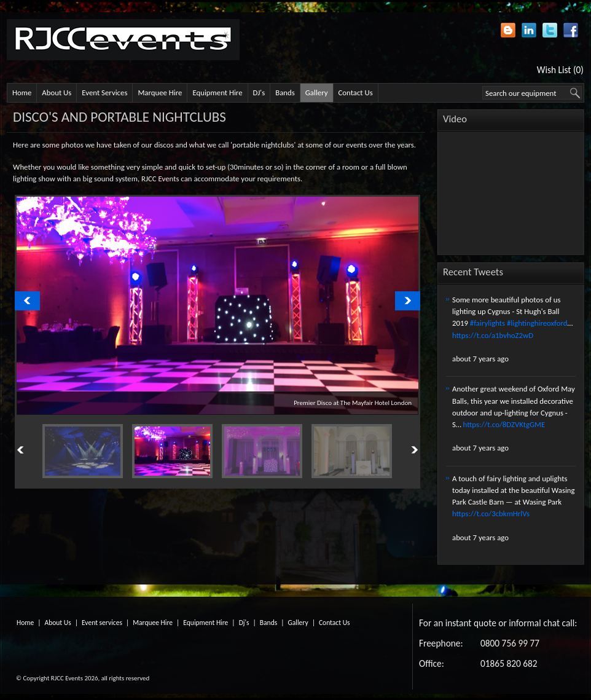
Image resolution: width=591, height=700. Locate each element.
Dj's (244, 623)
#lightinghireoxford (537, 323)
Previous (34, 450)
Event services (102, 623)
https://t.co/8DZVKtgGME (504, 424)
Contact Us (356, 92)
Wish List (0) (560, 70)
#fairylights (487, 323)
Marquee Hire (160, 92)
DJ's (259, 92)
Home (22, 92)
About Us (57, 92)
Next (401, 450)
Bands (285, 92)
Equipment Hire (217, 92)
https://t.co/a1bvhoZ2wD (493, 335)
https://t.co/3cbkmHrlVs (491, 513)
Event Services (104, 92)
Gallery (317, 92)
